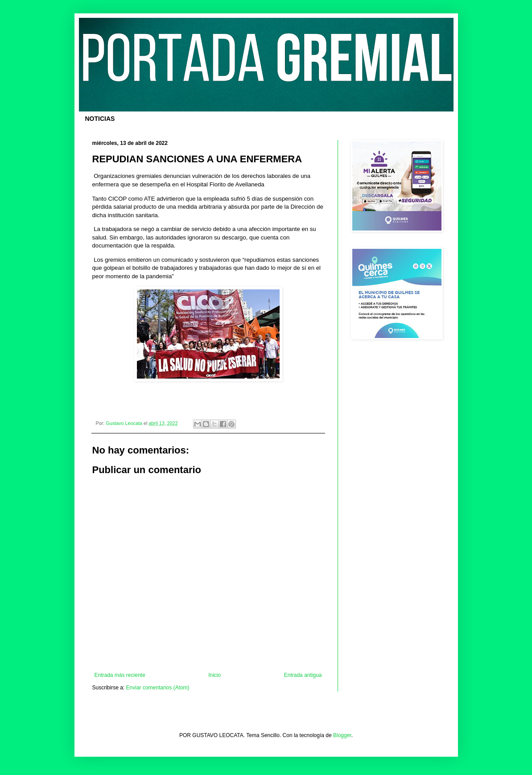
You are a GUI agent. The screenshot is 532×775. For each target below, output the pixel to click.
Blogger (342, 735)
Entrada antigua (303, 675)
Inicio (214, 675)
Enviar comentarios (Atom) (158, 688)
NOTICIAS (100, 119)
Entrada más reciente (120, 675)
